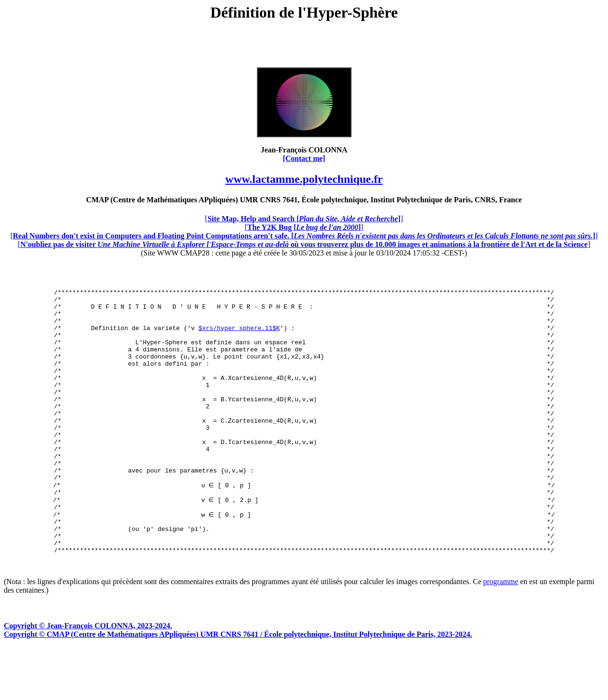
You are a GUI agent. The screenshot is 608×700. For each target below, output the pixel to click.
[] (304, 219)
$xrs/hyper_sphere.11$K (239, 336)
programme (501, 633)
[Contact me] (304, 158)
